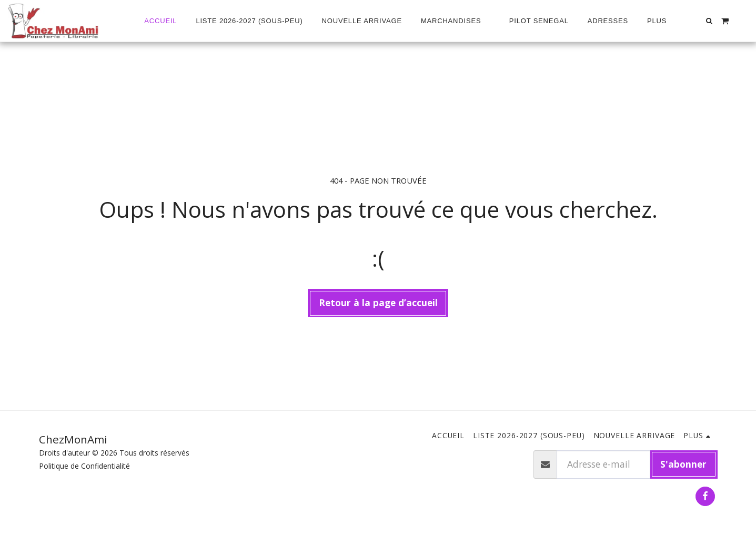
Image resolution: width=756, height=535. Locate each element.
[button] (709, 21)
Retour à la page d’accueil (378, 302)
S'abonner (683, 464)
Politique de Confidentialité (84, 466)
